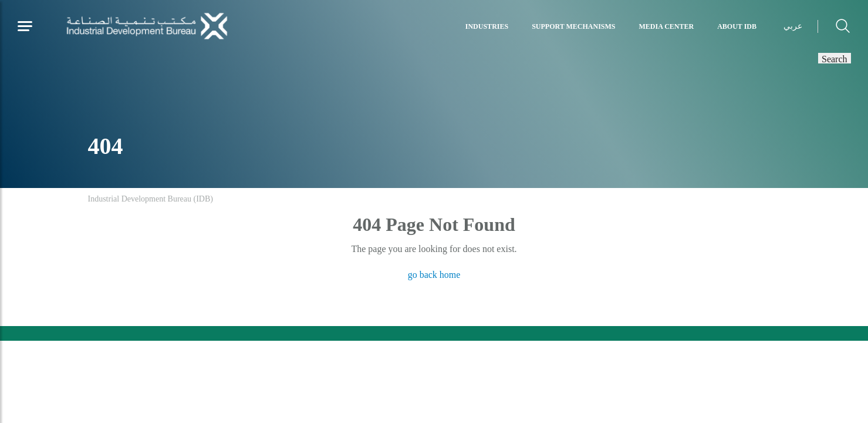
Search (835, 58)
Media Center (667, 26)
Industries (487, 26)
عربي (793, 26)
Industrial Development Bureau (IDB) (151, 199)
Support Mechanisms (573, 26)
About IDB (737, 26)
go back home (434, 275)
